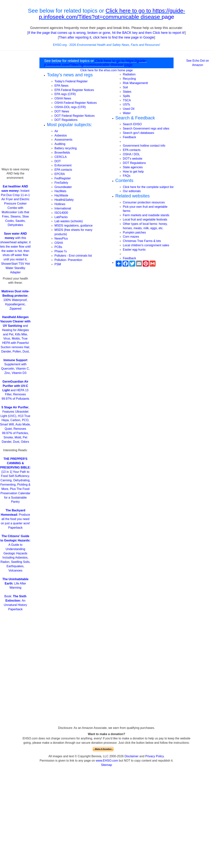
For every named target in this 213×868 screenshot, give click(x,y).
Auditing (60, 144)
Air (56, 131)
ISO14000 (61, 213)
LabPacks (61, 217)
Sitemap (107, 765)
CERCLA (61, 157)
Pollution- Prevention (68, 260)
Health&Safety (64, 200)
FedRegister (63, 178)
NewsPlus (61, 238)
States (127, 92)
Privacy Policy (154, 756)
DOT (58, 161)
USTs (126, 104)
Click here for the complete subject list (148, 187)
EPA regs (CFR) (65, 94)
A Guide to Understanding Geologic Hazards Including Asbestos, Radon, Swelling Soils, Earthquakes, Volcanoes (15, 553)
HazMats (60, 191)
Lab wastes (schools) (69, 221)
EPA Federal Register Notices (74, 90)
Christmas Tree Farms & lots (142, 241)
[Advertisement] (15, 111)
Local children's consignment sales (146, 245)
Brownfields (62, 153)
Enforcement (63, 165)
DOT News (62, 111)
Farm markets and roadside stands (146, 215)
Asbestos (61, 135)
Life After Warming (15, 583)
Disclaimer (132, 756)
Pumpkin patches (134, 232)
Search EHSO (132, 124)
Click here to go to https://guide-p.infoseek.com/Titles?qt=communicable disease (112, 14)
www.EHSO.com (107, 761)
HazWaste (61, 195)
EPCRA (60, 174)
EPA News (61, 86)
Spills (126, 96)
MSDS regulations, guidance (74, 226)
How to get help (133, 172)
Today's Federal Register (71, 81)
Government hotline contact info (144, 146)
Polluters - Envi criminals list (73, 256)
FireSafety (61, 183)
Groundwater (63, 187)
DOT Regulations (66, 120)
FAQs (127, 176)
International (63, 208)
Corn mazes (131, 237)
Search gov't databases (139, 133)
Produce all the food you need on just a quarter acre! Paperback (15, 519)
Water (127, 113)
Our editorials (132, 191)
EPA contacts (63, 170)
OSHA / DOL (131, 154)
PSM (58, 264)
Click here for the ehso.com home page (106, 70)
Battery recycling (66, 148)
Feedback (129, 137)
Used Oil (129, 109)
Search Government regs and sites (146, 128)
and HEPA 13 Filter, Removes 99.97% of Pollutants (15, 390)
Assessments (63, 140)
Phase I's (61, 251)
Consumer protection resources (144, 202)
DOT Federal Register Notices (75, 116)
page (168, 17)
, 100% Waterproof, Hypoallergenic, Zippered (15, 300)
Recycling (129, 79)
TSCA (127, 100)
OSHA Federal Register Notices (76, 103)
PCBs (58, 247)
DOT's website (133, 159)
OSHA (59, 243)
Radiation (129, 74)
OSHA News (63, 98)
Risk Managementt (135, 83)
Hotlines (60, 204)
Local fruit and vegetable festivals (145, 219)
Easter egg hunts (134, 250)
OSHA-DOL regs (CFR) (70, 107)
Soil (125, 87)
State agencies (133, 167)
